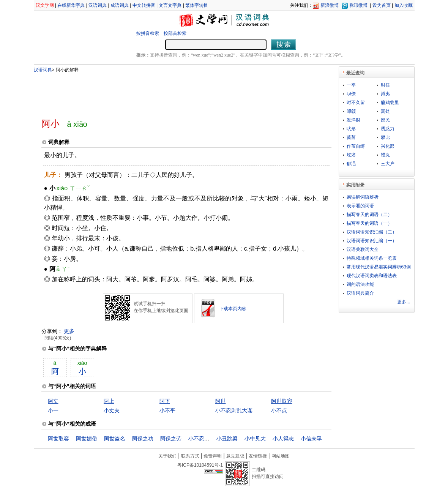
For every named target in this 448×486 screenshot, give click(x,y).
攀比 (385, 137)
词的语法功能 (360, 284)
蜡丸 (385, 155)
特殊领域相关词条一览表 (372, 258)
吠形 (351, 129)
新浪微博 (330, 5)
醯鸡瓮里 (390, 103)
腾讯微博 (358, 5)
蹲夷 (385, 94)
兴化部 (388, 146)
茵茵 (351, 137)
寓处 (385, 111)
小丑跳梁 (227, 439)
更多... (404, 302)
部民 (385, 120)
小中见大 (255, 439)
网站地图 (281, 456)
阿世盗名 (115, 439)
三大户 (388, 164)
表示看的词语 (360, 206)
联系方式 (190, 456)
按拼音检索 (148, 33)
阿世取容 (282, 401)
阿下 (165, 401)
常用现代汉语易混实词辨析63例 (379, 267)
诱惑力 (388, 129)
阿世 (221, 401)
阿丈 (53, 401)
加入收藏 (404, 5)
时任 (385, 85)
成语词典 (120, 5)
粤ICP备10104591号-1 (200, 465)
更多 (69, 331)
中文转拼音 (144, 5)
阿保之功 (143, 439)
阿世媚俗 (87, 439)
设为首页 (382, 5)
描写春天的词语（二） (369, 215)
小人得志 (283, 439)
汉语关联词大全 (363, 249)
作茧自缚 (356, 146)
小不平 (167, 410)
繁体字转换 (197, 5)
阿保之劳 (171, 439)
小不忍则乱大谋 (234, 410)
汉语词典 (98, 5)
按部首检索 (175, 33)
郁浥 (351, 164)
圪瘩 (351, 155)
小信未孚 (311, 439)
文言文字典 (170, 5)
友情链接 (258, 456)
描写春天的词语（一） (369, 223)
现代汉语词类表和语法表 (372, 276)
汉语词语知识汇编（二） (372, 232)
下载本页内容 (233, 309)
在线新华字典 (71, 5)
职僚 (351, 94)
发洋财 (353, 120)
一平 (351, 85)
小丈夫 (112, 410)
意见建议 (235, 456)
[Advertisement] (174, 92)
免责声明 (213, 456)
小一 (53, 410)
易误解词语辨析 (363, 197)
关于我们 (167, 456)
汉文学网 (45, 5)
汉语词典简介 (360, 293)
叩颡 (351, 111)
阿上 (109, 401)
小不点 (279, 410)
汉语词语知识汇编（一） (372, 241)
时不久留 (356, 103)
